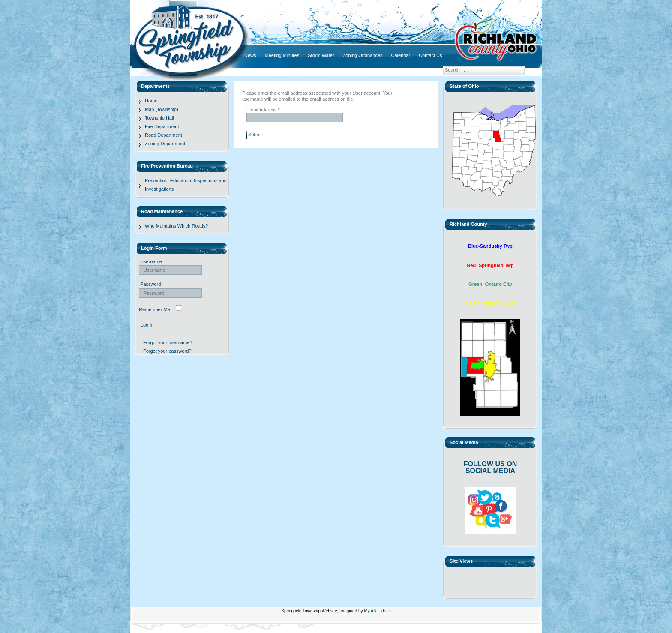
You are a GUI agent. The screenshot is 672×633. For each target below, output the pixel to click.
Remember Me (154, 309)
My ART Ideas (377, 611)
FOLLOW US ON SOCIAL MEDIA (490, 467)
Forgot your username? (168, 342)
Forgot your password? (167, 351)
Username (151, 261)
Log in (147, 325)
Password (150, 284)
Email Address (263, 110)
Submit (255, 135)
